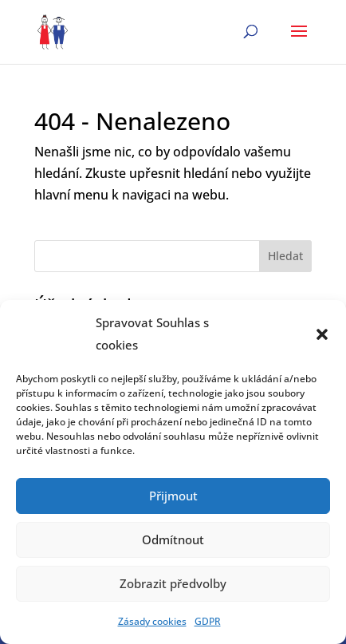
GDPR (208, 621)
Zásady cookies (152, 621)
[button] (322, 334)
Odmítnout (173, 539)
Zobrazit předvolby (173, 583)
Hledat (285, 256)
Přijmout (173, 496)
